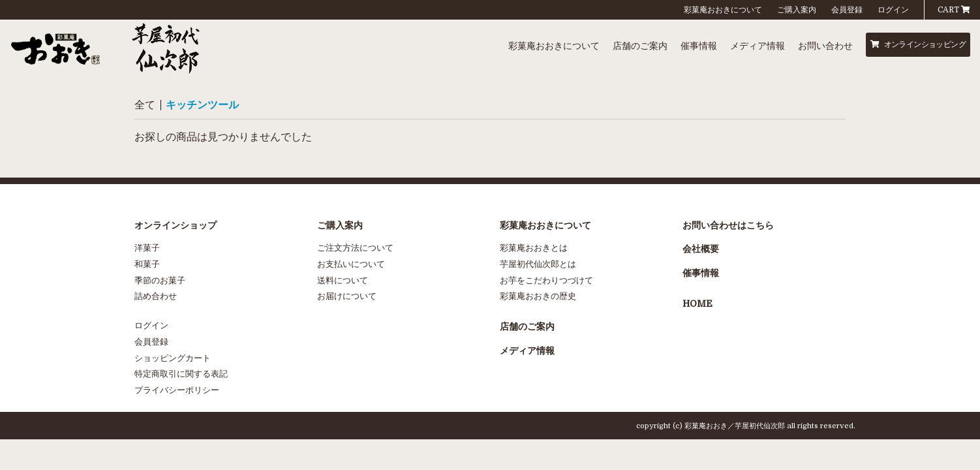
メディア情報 (758, 46)
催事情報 (699, 46)
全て (145, 105)
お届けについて (347, 296)
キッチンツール (202, 105)
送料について (343, 280)
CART (954, 10)
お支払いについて (351, 264)
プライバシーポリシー (177, 390)
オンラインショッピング (918, 44)
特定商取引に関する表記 (181, 374)
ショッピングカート (173, 358)
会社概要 (701, 249)
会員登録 (847, 10)
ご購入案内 (797, 10)
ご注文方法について (355, 248)
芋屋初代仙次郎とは (538, 264)
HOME (697, 304)
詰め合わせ (156, 296)
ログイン (893, 10)
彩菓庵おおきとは (534, 248)
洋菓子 (147, 248)
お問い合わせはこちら (728, 225)
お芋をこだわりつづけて (546, 280)
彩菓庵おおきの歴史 (538, 296)
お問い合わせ (825, 46)
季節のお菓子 (160, 280)
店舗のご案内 (640, 46)
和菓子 (147, 264)
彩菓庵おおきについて (723, 10)
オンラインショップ (176, 225)
